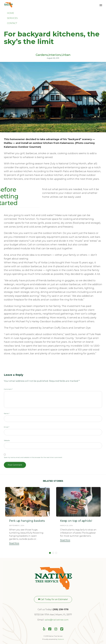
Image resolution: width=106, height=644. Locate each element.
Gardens (42, 55)
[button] (14, 544)
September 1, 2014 (17, 525)
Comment (8, 389)
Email (7, 427)
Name (7, 413)
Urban (66, 55)
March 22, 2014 (66, 525)
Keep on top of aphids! (76, 521)
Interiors (55, 55)
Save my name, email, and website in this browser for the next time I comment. (33, 457)
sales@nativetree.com (57, 620)
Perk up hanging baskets (27, 521)
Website (7, 440)
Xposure (61, 639)
